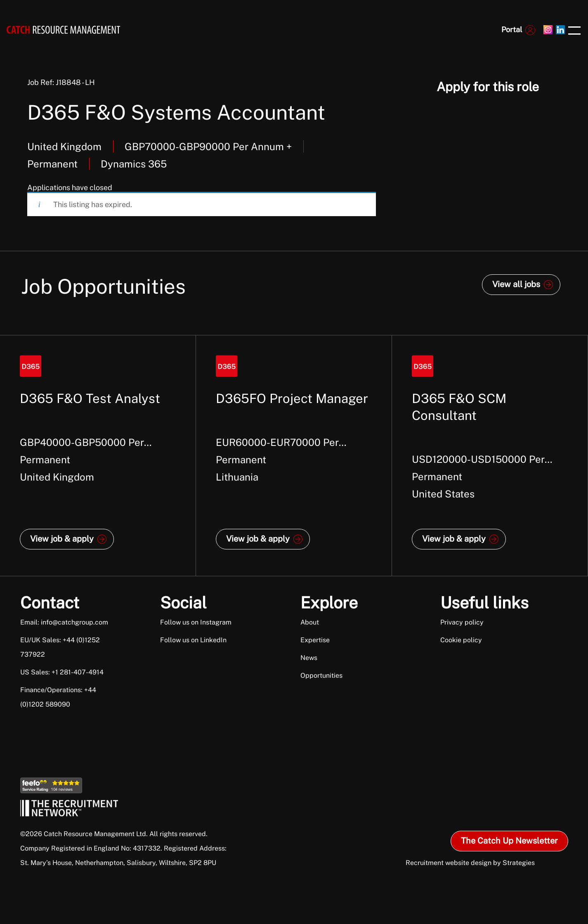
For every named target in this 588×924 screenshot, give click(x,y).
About (310, 622)
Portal (512, 29)
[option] (98, 456)
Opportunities (321, 675)
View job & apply (62, 539)
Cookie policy (461, 640)
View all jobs (516, 284)
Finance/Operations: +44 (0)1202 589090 (58, 697)
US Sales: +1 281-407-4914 (62, 672)
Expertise (315, 640)
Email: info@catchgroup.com (64, 622)
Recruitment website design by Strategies (470, 863)
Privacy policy (462, 622)
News (309, 658)
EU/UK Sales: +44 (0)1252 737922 (60, 647)
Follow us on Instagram (196, 622)
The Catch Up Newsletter (509, 841)
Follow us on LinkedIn (193, 640)
